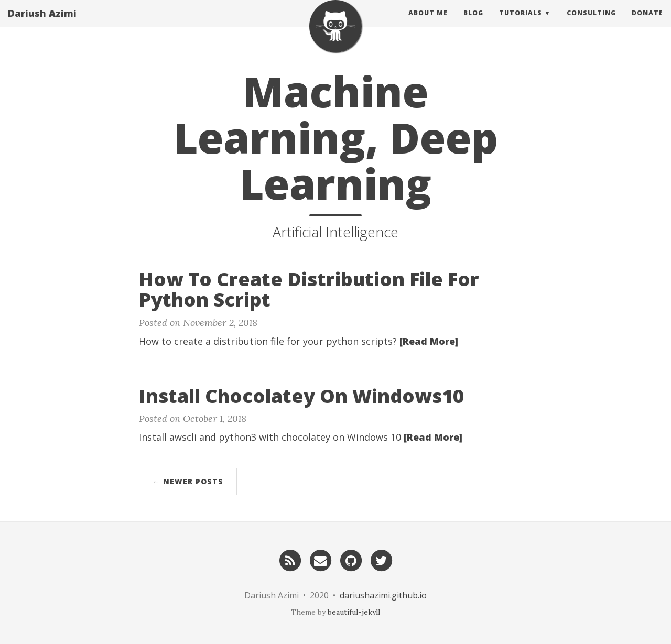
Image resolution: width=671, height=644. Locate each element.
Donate (647, 23)
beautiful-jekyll (354, 612)
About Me (428, 23)
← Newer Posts (188, 481)
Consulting (591, 23)
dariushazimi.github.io (383, 595)
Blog (473, 23)
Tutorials (521, 23)
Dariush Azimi (42, 24)
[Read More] (429, 341)
